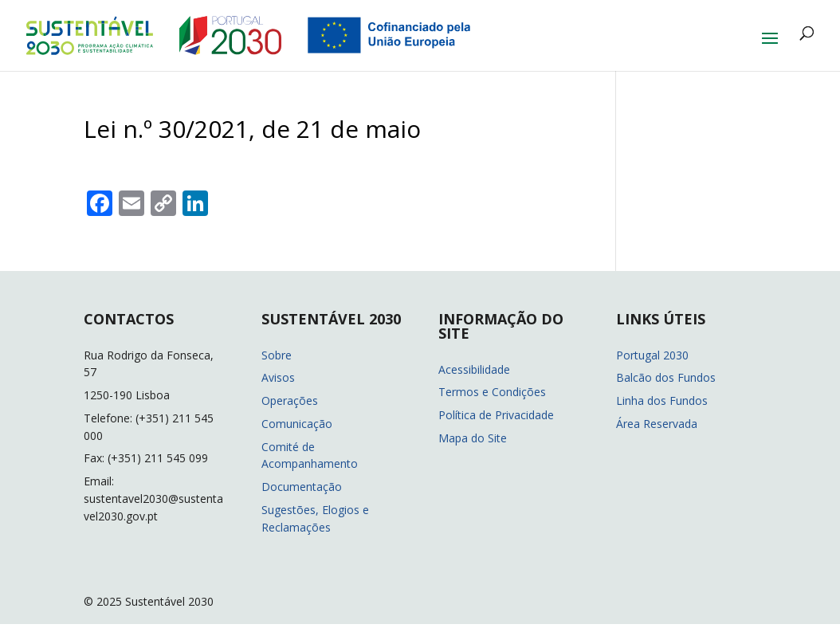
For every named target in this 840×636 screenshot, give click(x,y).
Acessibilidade (474, 369)
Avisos (278, 377)
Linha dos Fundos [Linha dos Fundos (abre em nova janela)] (662, 400)
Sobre (277, 355)
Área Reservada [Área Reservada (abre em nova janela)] (657, 424)
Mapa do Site (473, 438)
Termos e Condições (492, 392)
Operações (290, 400)
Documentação (302, 487)
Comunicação (297, 424)
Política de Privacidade (496, 415)
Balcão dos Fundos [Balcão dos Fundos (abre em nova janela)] (666, 377)
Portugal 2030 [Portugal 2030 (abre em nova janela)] (652, 355)
